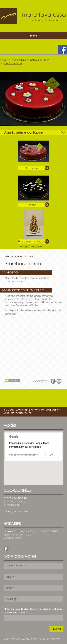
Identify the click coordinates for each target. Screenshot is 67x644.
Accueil (4, 60)
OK (52, 455)
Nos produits (19, 60)
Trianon (32, 205)
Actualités (22, 410)
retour (14, 380)
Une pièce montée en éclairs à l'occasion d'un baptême (32, 242)
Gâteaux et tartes (40, 60)
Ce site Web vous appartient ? (23, 455)
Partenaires (37, 410)
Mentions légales (21, 413)
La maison (8, 410)
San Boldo (32, 168)
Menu (34, 36)
